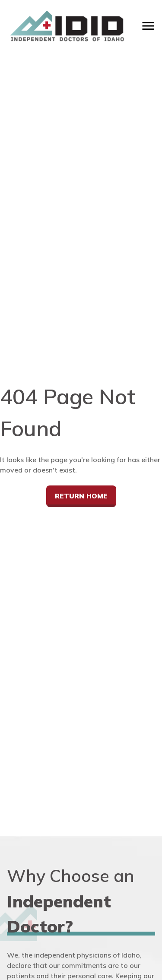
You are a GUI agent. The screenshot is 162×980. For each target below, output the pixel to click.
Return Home (81, 496)
